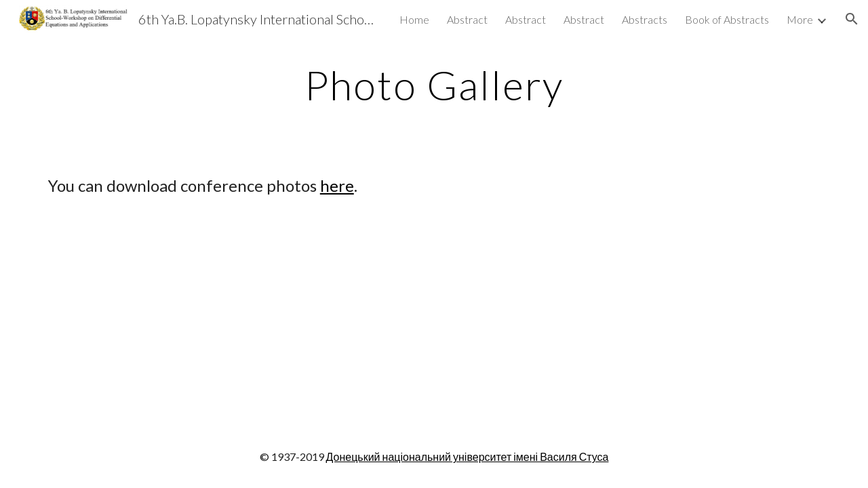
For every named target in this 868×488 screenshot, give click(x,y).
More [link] (800, 19)
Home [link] (414, 19)
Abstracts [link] (645, 19)
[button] (852, 19)
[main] (434, 85)
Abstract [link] (467, 19)
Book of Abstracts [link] (727, 19)
